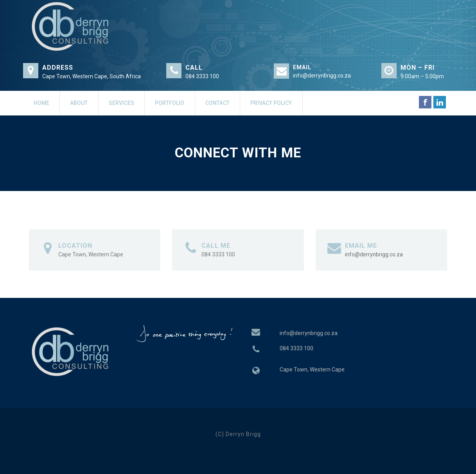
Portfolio (170, 103)
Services (121, 103)
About (79, 103)
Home (41, 103)
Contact (217, 103)
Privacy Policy (271, 103)
